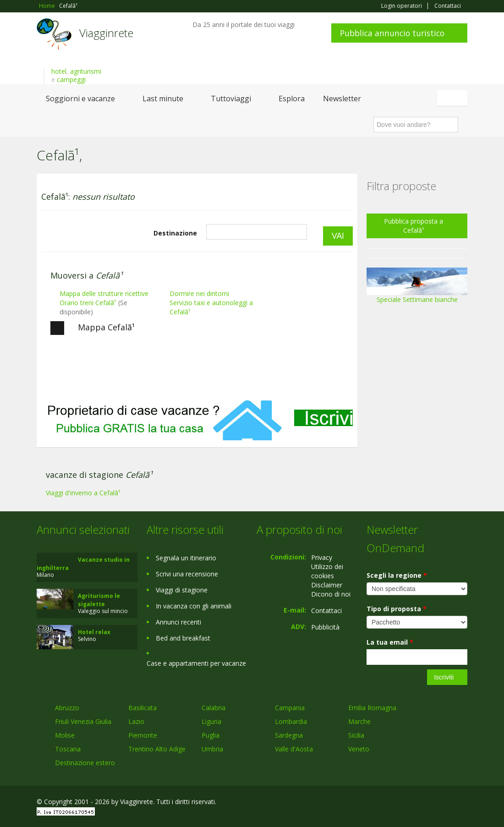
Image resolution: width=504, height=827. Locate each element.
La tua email (390, 642)
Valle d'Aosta (294, 749)
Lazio (136, 721)
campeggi (71, 79)
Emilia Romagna (372, 708)
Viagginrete (106, 33)
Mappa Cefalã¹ (93, 328)
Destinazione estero (85, 763)
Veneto (359, 749)
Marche (359, 721)
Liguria (211, 721)
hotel (59, 71)
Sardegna (289, 735)
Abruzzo (67, 708)
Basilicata (142, 708)
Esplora (292, 99)
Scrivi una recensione (187, 574)
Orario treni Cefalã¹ (88, 303)
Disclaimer (327, 585)
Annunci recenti (178, 622)
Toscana (68, 749)
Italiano (454, 98)
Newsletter (342, 99)
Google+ (418, 803)
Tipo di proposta (397, 609)
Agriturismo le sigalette (99, 600)
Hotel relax (94, 632)
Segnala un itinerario (186, 558)
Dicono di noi (331, 594)
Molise (65, 735)
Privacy (322, 557)
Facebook (398, 803)
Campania (290, 708)
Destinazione (175, 233)
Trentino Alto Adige (157, 749)
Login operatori (402, 6)
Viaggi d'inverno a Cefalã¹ (83, 493)
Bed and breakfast (183, 638)
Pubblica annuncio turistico (392, 33)
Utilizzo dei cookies (327, 571)
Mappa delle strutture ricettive (104, 293)
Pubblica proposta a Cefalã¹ (414, 226)
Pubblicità (325, 627)
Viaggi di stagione (182, 590)
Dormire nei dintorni (199, 293)
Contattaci (448, 6)
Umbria (212, 749)
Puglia (211, 735)
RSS (462, 803)
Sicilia (356, 735)
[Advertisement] (197, 412)
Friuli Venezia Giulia (83, 721)
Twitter (441, 803)
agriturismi (86, 71)
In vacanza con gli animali (194, 606)
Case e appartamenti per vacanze (196, 663)
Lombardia (291, 721)
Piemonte (143, 735)
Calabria (214, 708)
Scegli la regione (397, 575)
